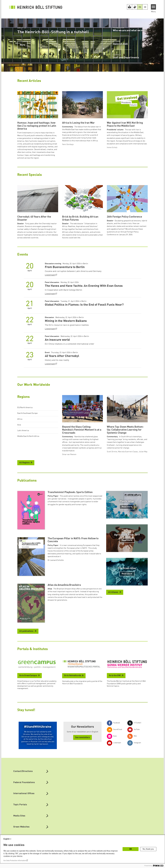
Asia (19, 425)
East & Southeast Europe (27, 413)
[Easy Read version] (130, 7)
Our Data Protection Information (15, 861)
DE (145, 7)
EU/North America (25, 408)
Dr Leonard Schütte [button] (56, 560)
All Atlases (113, 592)
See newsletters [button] (82, 738)
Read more (127, 507)
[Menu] (153, 7)
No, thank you (148, 849)
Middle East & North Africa (28, 436)
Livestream (50, 275)
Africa (20, 419)
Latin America (23, 431)
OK (131, 849)
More (22, 45)
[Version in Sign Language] (135, 7)
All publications (27, 631)
